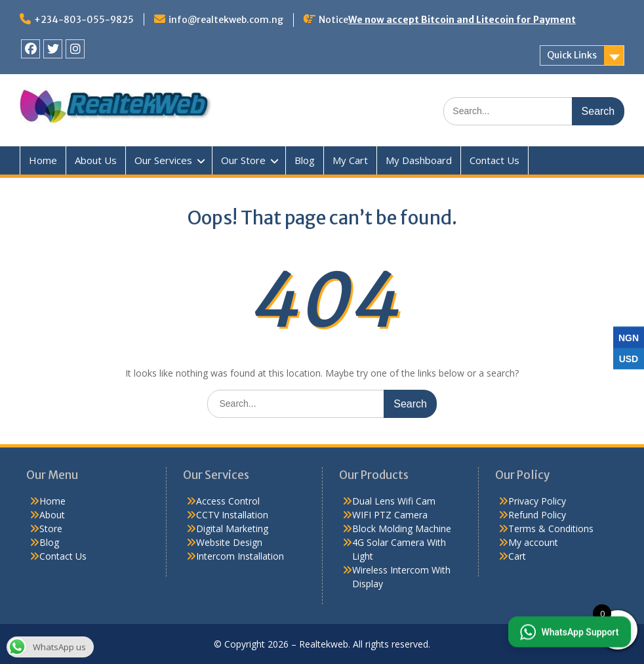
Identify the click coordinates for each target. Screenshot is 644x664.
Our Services (163, 160)
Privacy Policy (537, 501)
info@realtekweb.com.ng (226, 20)
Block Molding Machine (402, 529)
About (52, 515)
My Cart (350, 160)
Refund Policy (537, 515)
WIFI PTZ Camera (390, 515)
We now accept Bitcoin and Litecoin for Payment (462, 20)
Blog (305, 160)
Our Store (243, 160)
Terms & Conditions (551, 529)
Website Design (229, 542)
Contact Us (494, 160)
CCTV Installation (232, 515)
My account (533, 542)
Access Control (228, 501)
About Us (96, 160)
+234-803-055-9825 (84, 20)
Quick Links (572, 55)
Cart (517, 556)
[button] (569, 631)
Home (43, 160)
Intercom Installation (240, 556)
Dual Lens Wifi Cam (394, 501)
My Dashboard (419, 160)
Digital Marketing (232, 529)
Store (51, 529)
